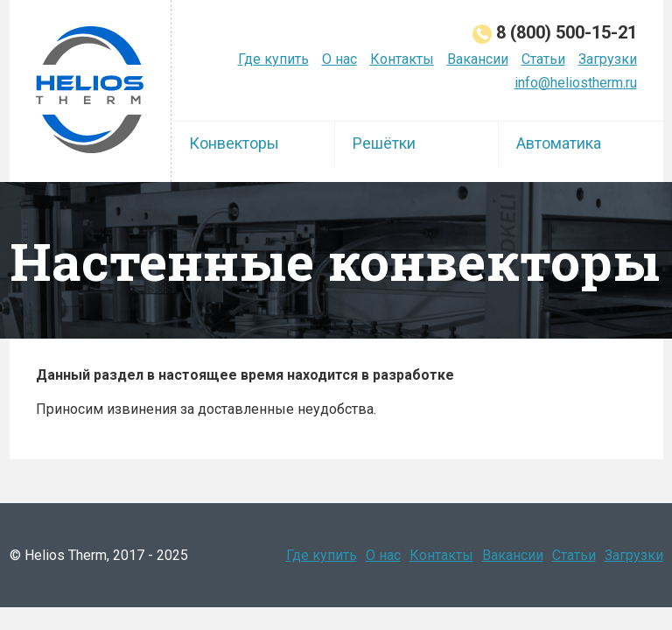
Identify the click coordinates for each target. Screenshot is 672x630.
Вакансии (478, 59)
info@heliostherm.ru (576, 83)
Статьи (543, 59)
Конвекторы (234, 143)
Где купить (273, 59)
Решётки (384, 143)
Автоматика (559, 143)
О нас (339, 59)
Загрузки (608, 59)
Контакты (402, 59)
